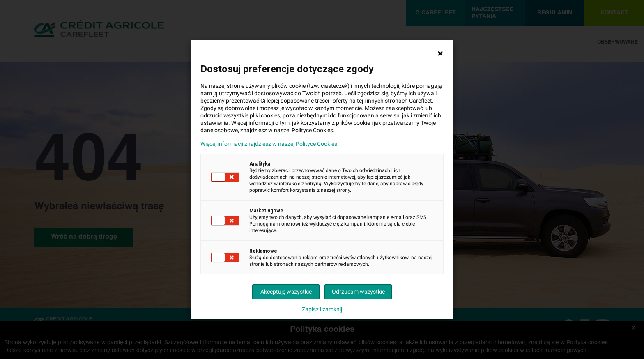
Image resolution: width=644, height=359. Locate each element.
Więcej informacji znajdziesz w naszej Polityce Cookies (269, 144)
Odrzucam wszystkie (358, 292)
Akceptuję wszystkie (286, 292)
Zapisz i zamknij (322, 309)
